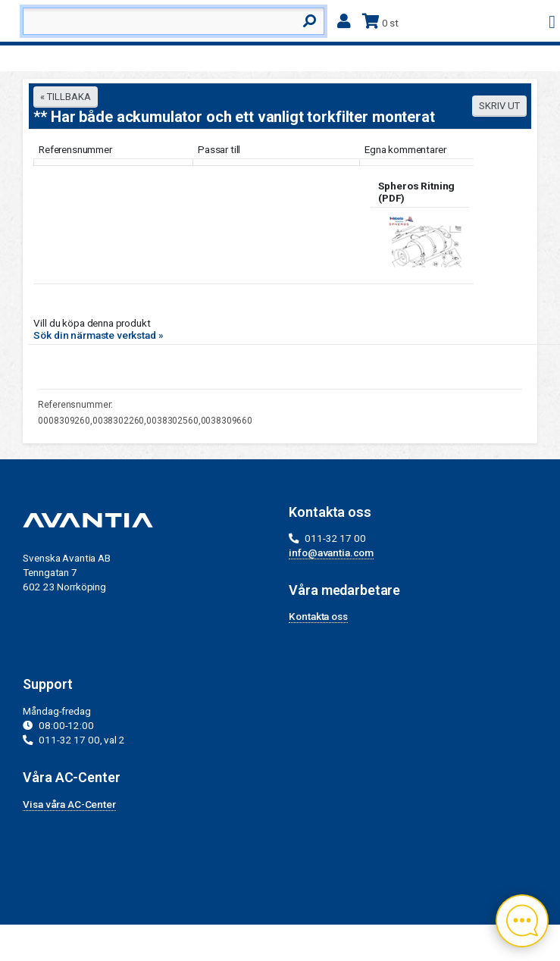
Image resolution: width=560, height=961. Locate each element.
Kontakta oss (318, 616)
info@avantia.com (331, 552)
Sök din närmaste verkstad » (98, 335)
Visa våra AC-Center (69, 804)
